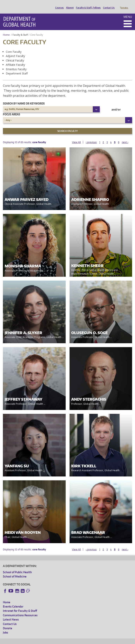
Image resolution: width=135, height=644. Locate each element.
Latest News (11, 614)
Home (6, 29)
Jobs (6, 627)
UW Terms (70, 640)
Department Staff (17, 68)
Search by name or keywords (24, 98)
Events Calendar (13, 601)
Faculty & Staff (20, 29)
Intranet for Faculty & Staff (20, 605)
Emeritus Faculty (16, 64)
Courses (58, 4)
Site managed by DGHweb (93, 640)
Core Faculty (14, 46)
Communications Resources (20, 610)
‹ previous (91, 137)
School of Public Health (17, 567)
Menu (128, 11)
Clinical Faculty (15, 55)
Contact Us (108, 4)
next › (125, 137)
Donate (124, 4)
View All (76, 137)
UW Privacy (54, 640)
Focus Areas (12, 109)
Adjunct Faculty (15, 51)
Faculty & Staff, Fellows (87, 4)
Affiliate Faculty (15, 59)
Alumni (69, 4)
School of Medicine (15, 571)
